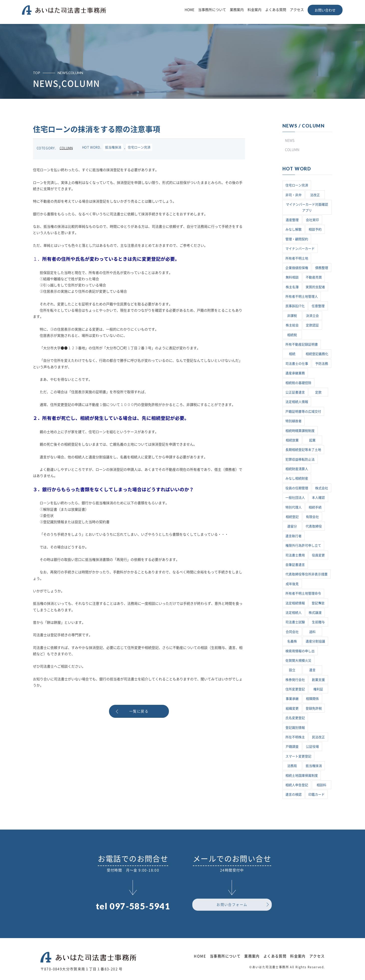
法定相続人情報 (297, 402)
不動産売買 (314, 277)
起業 (312, 440)
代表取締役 (314, 526)
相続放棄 (292, 440)
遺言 (312, 670)
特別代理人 (294, 507)
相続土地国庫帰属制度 (302, 776)
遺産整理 (292, 220)
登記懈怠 (318, 603)
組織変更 (292, 708)
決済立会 (312, 316)
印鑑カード (316, 795)
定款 (318, 392)
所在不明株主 (295, 737)
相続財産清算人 (297, 469)
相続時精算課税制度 (300, 431)
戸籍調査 (292, 747)
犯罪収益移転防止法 (300, 459)
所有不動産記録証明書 (302, 344)
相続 (292, 354)
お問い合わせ (325, 10)
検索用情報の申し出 (300, 651)
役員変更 (318, 555)
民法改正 (318, 737)
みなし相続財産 (297, 478)
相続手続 (315, 507)
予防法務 (322, 364)
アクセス (297, 10)
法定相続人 (294, 613)
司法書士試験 (295, 622)
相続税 (292, 335)
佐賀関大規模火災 (298, 661)
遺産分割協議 (315, 641)
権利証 (318, 689)
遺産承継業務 (295, 373)
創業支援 (318, 680)
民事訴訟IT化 (295, 306)
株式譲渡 (315, 613)
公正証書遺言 (295, 392)
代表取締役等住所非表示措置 (306, 574)
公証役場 (312, 747)
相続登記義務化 (317, 354)
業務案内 (237, 10)
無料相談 (292, 277)
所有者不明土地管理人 (302, 297)
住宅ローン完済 (139, 147)
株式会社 (322, 488)
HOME (189, 10)
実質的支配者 (315, 287)
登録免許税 (314, 708)
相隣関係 (312, 699)
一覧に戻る (139, 711)
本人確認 (318, 498)
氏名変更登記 (295, 718)
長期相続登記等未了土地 (303, 450)
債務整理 (322, 268)
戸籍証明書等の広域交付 (303, 412)
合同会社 (292, 632)
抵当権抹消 (113, 147)
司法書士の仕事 (297, 364)
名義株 (292, 641)
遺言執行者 (294, 536)
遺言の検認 (294, 795)
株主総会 (292, 325)
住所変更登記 (295, 689)
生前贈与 (318, 622)
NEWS (290, 140)
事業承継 (292, 699)
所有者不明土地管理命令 (303, 593)
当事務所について (212, 10)
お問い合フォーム (232, 905)
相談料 (321, 785)
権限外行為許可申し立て (303, 546)
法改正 (315, 195)
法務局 (292, 766)
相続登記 (292, 517)
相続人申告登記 (297, 785)
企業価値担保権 (297, 268)
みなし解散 (294, 229)
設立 (292, 670)
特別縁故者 (294, 421)
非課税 (292, 316)
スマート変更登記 (298, 756)
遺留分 (292, 526)
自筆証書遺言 (295, 565)
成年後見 (292, 584)
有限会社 (312, 517)
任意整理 (318, 306)
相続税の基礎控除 (298, 383)
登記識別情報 (295, 728)
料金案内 (254, 10)
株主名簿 (292, 287)
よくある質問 (276, 10)
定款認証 (312, 325)
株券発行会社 (295, 680)
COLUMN (66, 148)
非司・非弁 (294, 195)
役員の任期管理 (297, 488)
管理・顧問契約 (297, 239)
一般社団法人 (295, 498)
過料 (312, 632)
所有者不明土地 (297, 258)
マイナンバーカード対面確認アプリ (307, 207)
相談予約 (315, 229)
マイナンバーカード (300, 249)
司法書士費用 (295, 555)
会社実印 (312, 220)
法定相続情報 (295, 603)
